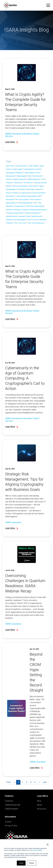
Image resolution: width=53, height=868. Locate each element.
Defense (9, 179)
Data (30, 176)
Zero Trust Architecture (36, 223)
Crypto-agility (18, 169)
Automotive (10, 166)
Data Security (37, 176)
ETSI (43, 179)
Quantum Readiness (32, 213)
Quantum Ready (11, 216)
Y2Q (16, 223)
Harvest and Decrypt (20, 186)
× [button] (48, 844)
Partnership (10, 199)
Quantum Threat (24, 216)
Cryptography (22, 176)
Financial (9, 183)
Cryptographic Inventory (32, 169)
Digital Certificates (20, 179)
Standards (43, 220)
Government (28, 183)
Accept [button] (21, 863)
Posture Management (25, 203)
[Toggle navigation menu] (48, 5)
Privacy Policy (37, 850)
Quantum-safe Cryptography (16, 220)
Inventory (15, 193)
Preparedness (20, 206)
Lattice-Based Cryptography (26, 196)
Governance (18, 183)
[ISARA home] (10, 5)
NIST (40, 196)
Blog (39, 801)
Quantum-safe (37, 216)
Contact (8, 822)
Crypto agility (33, 166)
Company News (21, 166)
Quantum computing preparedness (35, 210)
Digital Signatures (34, 179)
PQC (35, 203)
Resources (42, 809)
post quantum (24, 199)
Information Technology (26, 189)
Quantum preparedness (15, 213)
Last (45, 782)
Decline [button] (32, 863)
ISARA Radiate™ (12, 809)
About (40, 805)
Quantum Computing (13, 210)
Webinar (10, 223)
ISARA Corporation (13, 526)
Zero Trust (22, 223)
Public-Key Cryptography (35, 206)
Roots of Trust (33, 220)
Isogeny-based (26, 193)
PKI (17, 199)
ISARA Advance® (12, 805)
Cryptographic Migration (14, 173)
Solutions (9, 801)
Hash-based (33, 186)
